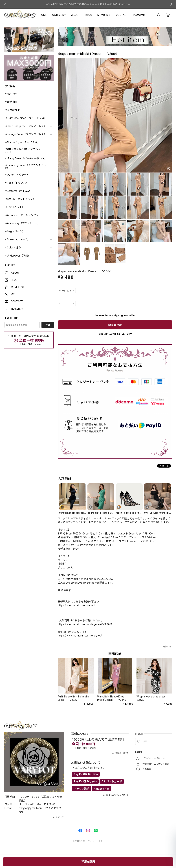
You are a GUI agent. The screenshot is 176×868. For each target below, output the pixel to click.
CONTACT (122, 15)
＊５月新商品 (12, 110)
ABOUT (76, 15)
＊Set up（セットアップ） (20, 199)
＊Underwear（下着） (17, 256)
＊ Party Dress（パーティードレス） (26, 158)
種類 (60, 286)
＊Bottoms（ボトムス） (19, 191)
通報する (167, 647)
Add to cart (115, 325)
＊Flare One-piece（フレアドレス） (26, 126)
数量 (60, 299)
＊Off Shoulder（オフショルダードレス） (25, 150)
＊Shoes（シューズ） (17, 239)
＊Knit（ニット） (15, 207)
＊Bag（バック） (15, 231)
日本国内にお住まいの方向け (115, 334)
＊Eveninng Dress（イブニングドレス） (25, 167)
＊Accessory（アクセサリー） (22, 223)
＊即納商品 (11, 102)
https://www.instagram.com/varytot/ (80, 636)
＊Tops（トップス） (16, 183)
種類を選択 (88, 862)
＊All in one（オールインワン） (23, 215)
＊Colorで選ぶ (13, 248)
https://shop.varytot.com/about (77, 605)
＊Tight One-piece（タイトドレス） (26, 118)
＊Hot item (11, 94)
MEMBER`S (104, 15)
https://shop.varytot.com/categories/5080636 (85, 624)
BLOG (89, 15)
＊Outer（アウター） (17, 175)
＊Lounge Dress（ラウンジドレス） (26, 134)
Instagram (140, 15)
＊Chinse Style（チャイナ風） (22, 142)
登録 (48, 325)
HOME (43, 15)
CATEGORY (59, 15)
